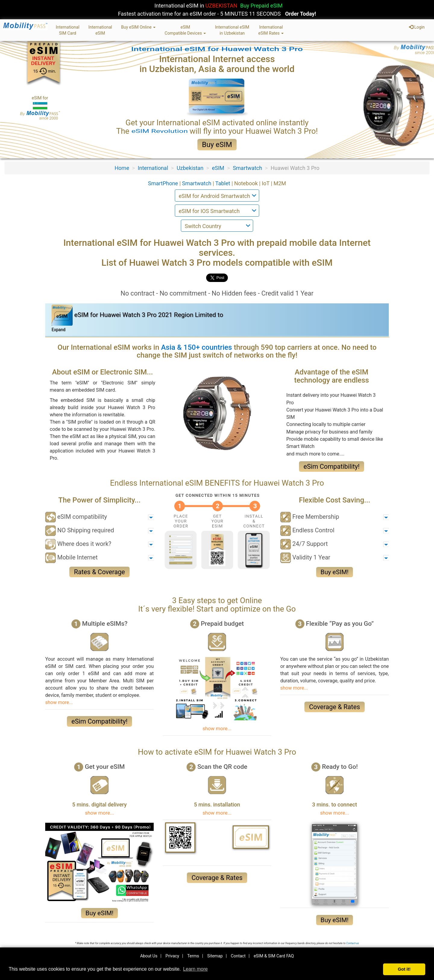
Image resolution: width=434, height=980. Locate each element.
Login (417, 27)
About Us (149, 956)
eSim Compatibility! (332, 467)
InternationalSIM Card (68, 30)
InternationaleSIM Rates (271, 30)
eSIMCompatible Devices (185, 30)
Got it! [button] (404, 969)
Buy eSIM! (335, 572)
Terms (193, 956)
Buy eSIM (217, 145)
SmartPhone (164, 183)
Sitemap (215, 956)
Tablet (223, 183)
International (153, 168)
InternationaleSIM (100, 30)
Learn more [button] (195, 969)
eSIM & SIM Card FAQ (274, 956)
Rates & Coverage (99, 572)
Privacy (172, 956)
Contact (238, 956)
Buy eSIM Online (138, 27)
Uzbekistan (190, 168)
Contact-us (353, 943)
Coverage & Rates (334, 707)
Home (122, 168)
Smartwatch (247, 168)
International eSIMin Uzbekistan (232, 30)
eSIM (218, 168)
